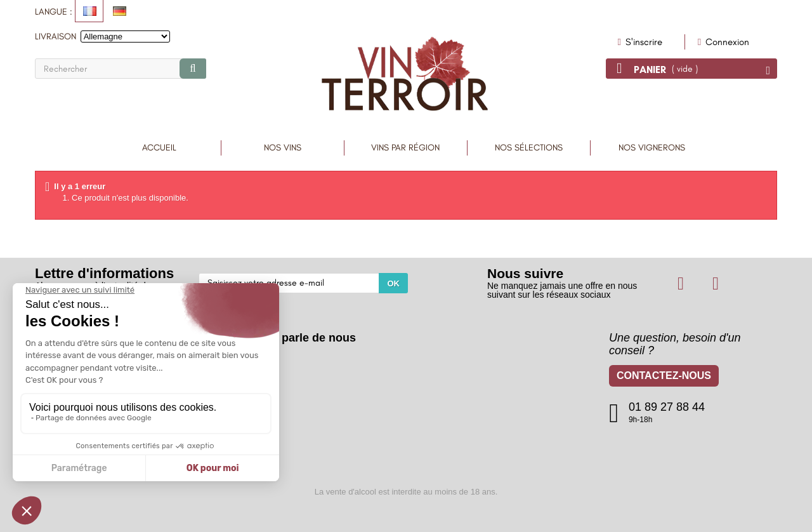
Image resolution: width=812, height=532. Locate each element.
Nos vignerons (652, 148)
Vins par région (405, 148)
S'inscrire (643, 42)
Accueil (159, 148)
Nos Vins (283, 148)
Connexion (726, 42)
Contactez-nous (664, 377)
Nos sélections (529, 148)
